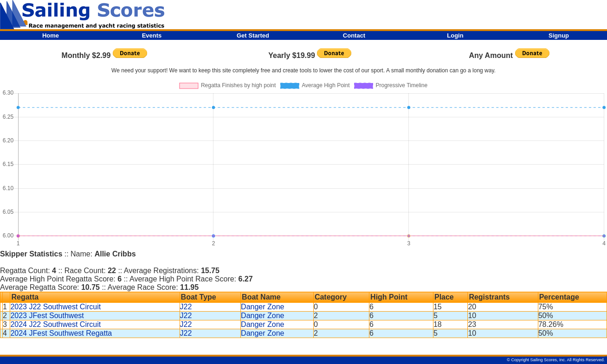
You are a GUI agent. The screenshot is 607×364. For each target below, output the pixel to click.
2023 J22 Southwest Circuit (55, 307)
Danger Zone (262, 307)
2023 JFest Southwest (47, 316)
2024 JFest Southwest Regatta (61, 333)
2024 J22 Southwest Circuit (55, 324)
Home (51, 35)
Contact (354, 35)
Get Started (253, 35)
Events (152, 35)
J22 (186, 307)
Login (455, 35)
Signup (559, 35)
